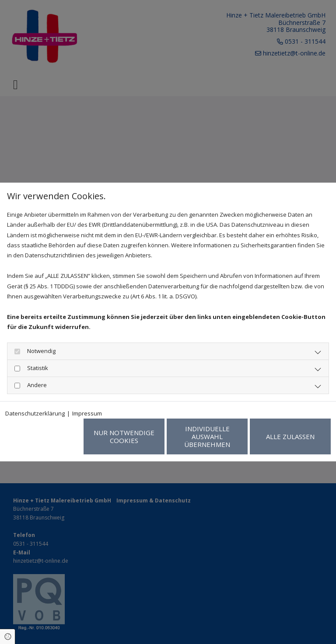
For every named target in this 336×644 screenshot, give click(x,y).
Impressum (87, 413)
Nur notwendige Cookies (124, 436)
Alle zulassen (290, 436)
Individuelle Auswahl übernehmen (207, 436)
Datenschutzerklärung (35, 413)
